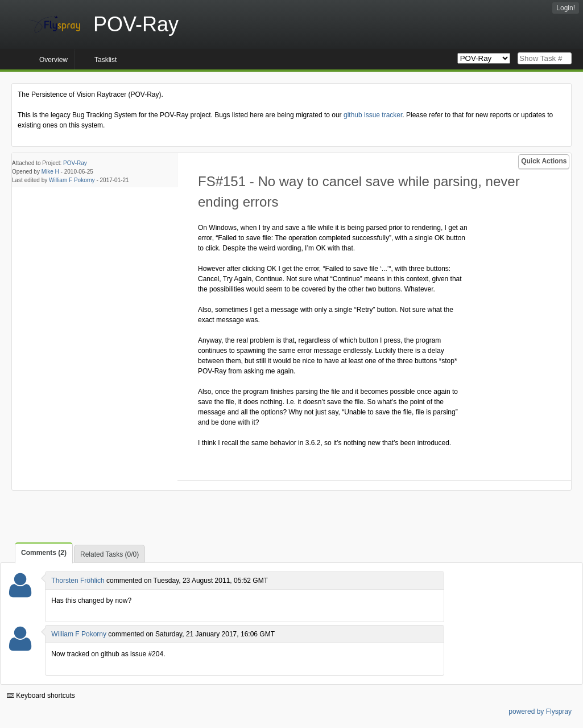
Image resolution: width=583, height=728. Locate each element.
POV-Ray (75, 163)
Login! (566, 8)
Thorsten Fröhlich (78, 581)
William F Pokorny (72, 180)
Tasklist (106, 60)
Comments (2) (44, 553)
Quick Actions (544, 161)
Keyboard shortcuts (41, 696)
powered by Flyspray (540, 711)
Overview (53, 60)
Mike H (50, 172)
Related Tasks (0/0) (109, 554)
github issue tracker (373, 115)
